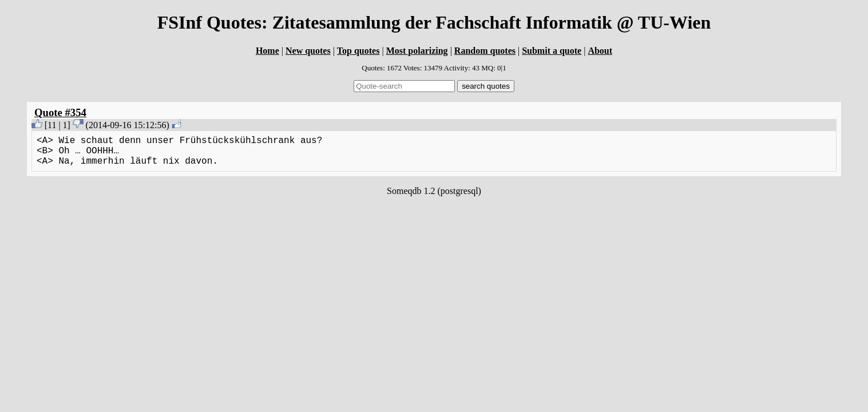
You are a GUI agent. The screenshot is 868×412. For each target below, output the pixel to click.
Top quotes (358, 51)
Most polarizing (417, 51)
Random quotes (485, 51)
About (600, 51)
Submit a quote (552, 51)
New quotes (308, 51)
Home (267, 51)
